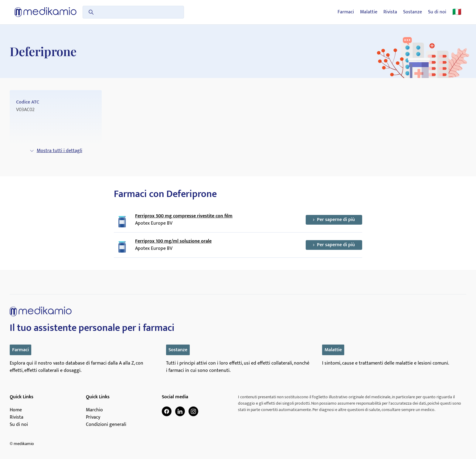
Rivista (390, 12)
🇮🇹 (457, 12)
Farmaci (346, 12)
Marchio (94, 410)
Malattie (369, 12)
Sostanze (413, 12)
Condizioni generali (106, 425)
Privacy (93, 417)
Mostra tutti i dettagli (56, 151)
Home (16, 410)
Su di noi (437, 12)
